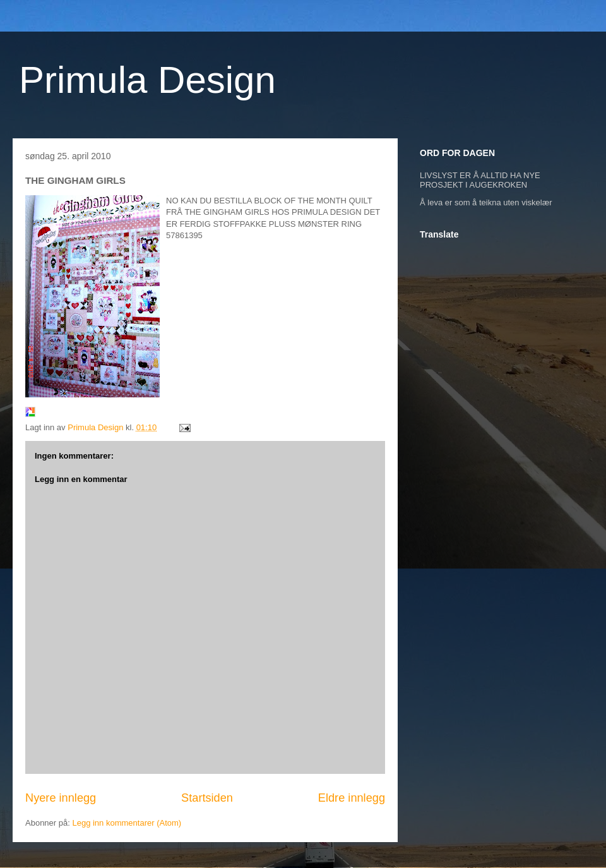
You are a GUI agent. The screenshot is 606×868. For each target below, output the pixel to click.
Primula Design (147, 80)
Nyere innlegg (61, 798)
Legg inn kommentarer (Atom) (127, 823)
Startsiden (207, 798)
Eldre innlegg (352, 798)
